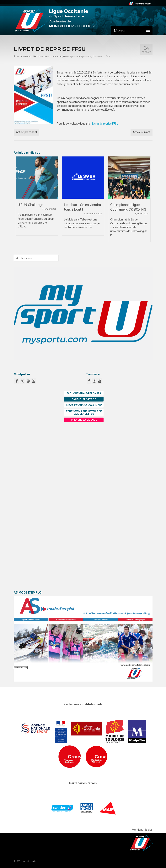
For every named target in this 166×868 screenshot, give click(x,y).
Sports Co (75, 57)
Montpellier (56, 57)
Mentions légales (142, 830)
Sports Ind (86, 57)
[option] (37, 198)
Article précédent (27, 132)
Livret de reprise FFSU (105, 124)
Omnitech (25, 57)
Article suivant (142, 132)
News (66, 57)
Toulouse (97, 57)
